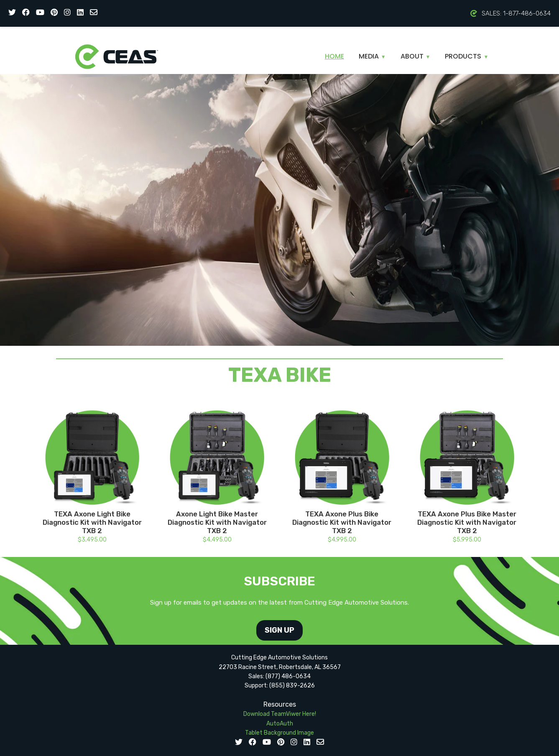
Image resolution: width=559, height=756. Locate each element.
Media (372, 56)
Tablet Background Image (279, 733)
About (416, 56)
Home (334, 56)
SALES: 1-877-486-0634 (510, 13)
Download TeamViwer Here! (280, 714)
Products (467, 56)
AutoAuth (280, 724)
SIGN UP (279, 630)
